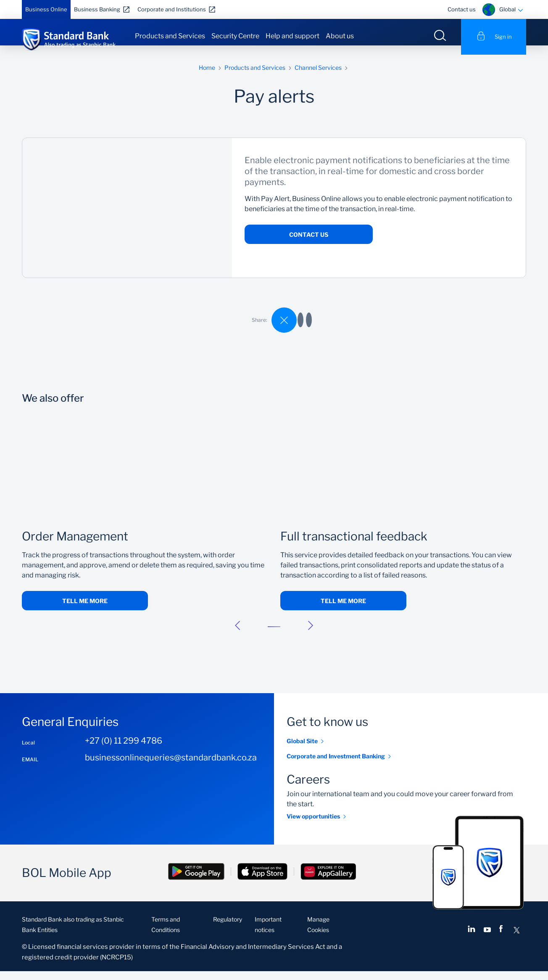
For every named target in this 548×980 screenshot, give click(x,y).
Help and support (292, 36)
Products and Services (170, 36)
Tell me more (85, 610)
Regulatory (228, 928)
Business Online (46, 9)
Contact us (462, 9)
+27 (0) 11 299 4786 (124, 750)
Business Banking (97, 9)
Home (207, 77)
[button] (237, 635)
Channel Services (318, 77)
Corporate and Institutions (172, 9)
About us (340, 36)
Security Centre (235, 36)
